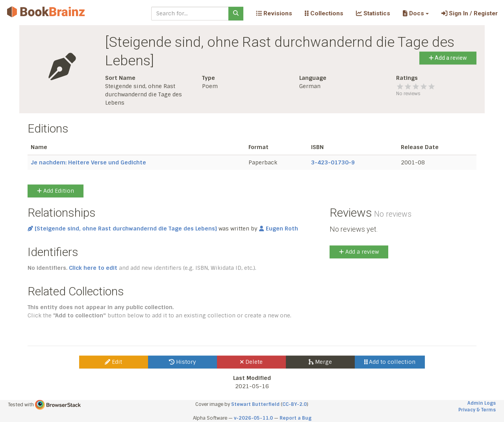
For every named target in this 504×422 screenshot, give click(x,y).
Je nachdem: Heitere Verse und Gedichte (88, 162)
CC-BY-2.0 (295, 404)
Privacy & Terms (477, 410)
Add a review (448, 58)
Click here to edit (93, 268)
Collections (324, 13)
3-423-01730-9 (333, 162)
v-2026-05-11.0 (253, 418)
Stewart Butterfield (255, 404)
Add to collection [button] (390, 362)
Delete (251, 362)
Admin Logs (482, 403)
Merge (320, 362)
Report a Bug (296, 418)
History (183, 362)
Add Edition (56, 191)
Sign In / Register (470, 13)
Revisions (274, 13)
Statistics (373, 13)
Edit (113, 362)
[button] (416, 13)
